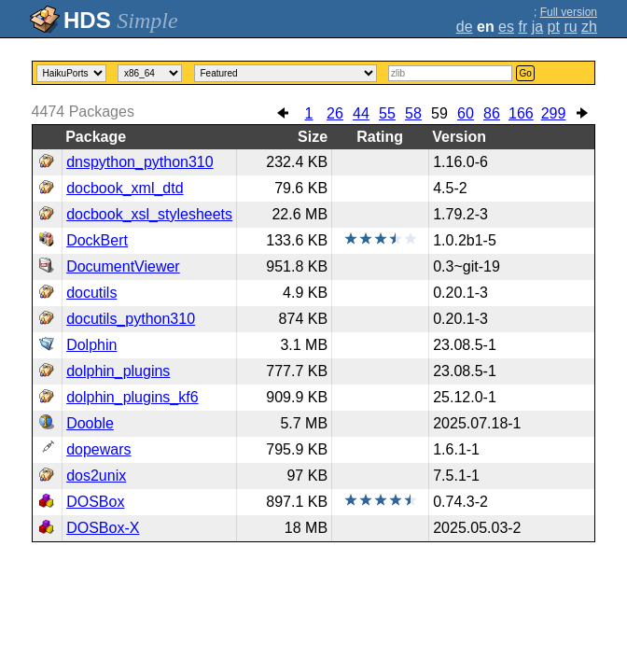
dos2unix (96, 476)
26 (335, 113)
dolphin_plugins (118, 371)
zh (589, 27)
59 (439, 113)
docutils (91, 293)
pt (554, 27)
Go (525, 73)
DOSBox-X (103, 528)
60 (466, 113)
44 (361, 113)
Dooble (90, 423)
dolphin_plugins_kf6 (132, 397)
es (506, 27)
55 (387, 113)
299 (554, 113)
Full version (569, 12)
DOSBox (95, 502)
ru (570, 27)
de (465, 27)
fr (522, 27)
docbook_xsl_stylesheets (149, 214)
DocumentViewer (123, 266)
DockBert (97, 240)
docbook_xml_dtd (125, 188)
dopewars (98, 449)
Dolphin (91, 345)
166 (521, 113)
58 (413, 113)
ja (537, 27)
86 (492, 113)
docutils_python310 (131, 319)
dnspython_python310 (139, 162)
